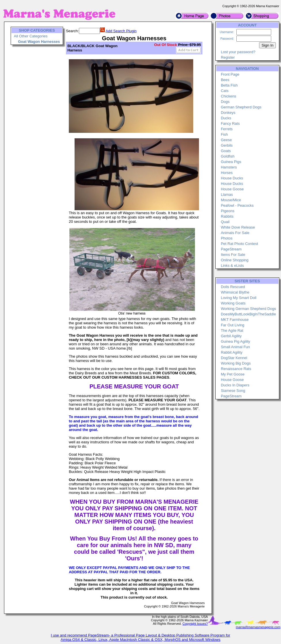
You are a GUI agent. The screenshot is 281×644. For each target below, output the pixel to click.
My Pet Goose (233, 374)
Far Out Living (233, 325)
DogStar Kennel (234, 358)
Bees (225, 80)
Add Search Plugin (121, 31)
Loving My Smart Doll (239, 298)
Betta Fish (229, 85)
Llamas (227, 194)
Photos (227, 238)
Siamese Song (233, 391)
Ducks (226, 118)
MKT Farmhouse (235, 320)
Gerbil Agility (231, 336)
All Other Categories (31, 36)
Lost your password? (238, 52)
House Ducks (232, 178)
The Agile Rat (232, 330)
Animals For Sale (235, 233)
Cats (225, 91)
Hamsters (229, 167)
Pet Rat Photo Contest (239, 244)
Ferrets (227, 129)
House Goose (232, 189)
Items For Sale (233, 255)
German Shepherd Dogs (241, 107)
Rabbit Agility (232, 352)
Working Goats (233, 303)
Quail (225, 222)
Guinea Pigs (231, 162)
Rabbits (227, 216)
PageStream (231, 249)
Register (228, 57)
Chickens (228, 96)
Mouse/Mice (231, 200)
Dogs (225, 102)
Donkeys (228, 113)
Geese (226, 140)
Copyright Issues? (195, 624)
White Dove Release (238, 227)
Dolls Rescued (233, 287)
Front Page (230, 74)
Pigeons (228, 211)
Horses (227, 173)
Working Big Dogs (236, 363)
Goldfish (228, 156)
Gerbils (227, 145)
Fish (224, 134)
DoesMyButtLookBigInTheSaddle (248, 314)
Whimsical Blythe (235, 292)
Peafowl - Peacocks (237, 205)
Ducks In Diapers (235, 385)
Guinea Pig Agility (236, 341)
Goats (226, 151)
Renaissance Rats (236, 369)
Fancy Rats (230, 123)
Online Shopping (235, 260)
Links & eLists (232, 266)
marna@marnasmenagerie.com (258, 627)
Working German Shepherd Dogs (248, 309)
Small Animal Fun (235, 347)
